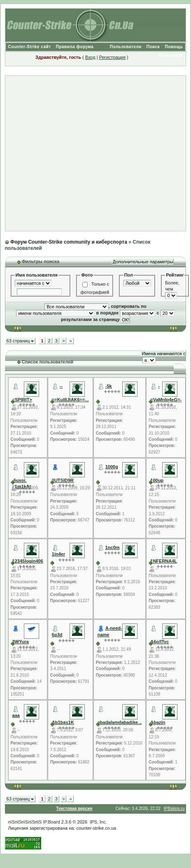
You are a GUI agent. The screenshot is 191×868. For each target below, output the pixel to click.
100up (157, 480)
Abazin (158, 722)
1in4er (58, 554)
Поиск (153, 47)
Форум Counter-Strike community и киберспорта (69, 242)
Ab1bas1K (63, 722)
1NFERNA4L (164, 561)
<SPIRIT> (22, 400)
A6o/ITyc (160, 642)
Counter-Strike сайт (30, 47)
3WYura (21, 642)
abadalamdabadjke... (120, 722)
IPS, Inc (98, 822)
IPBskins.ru (174, 809)
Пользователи (126, 47)
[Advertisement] (92, 153)
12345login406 (28, 561)
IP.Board (51, 822)
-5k (109, 386)
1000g (112, 467)
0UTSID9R (63, 480)
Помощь (174, 47)
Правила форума (75, 47)
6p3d (57, 635)
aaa (16, 715)
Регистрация (112, 57)
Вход (90, 57)
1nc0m (113, 547)
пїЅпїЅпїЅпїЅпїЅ (25, 822)
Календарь (171, 55)
